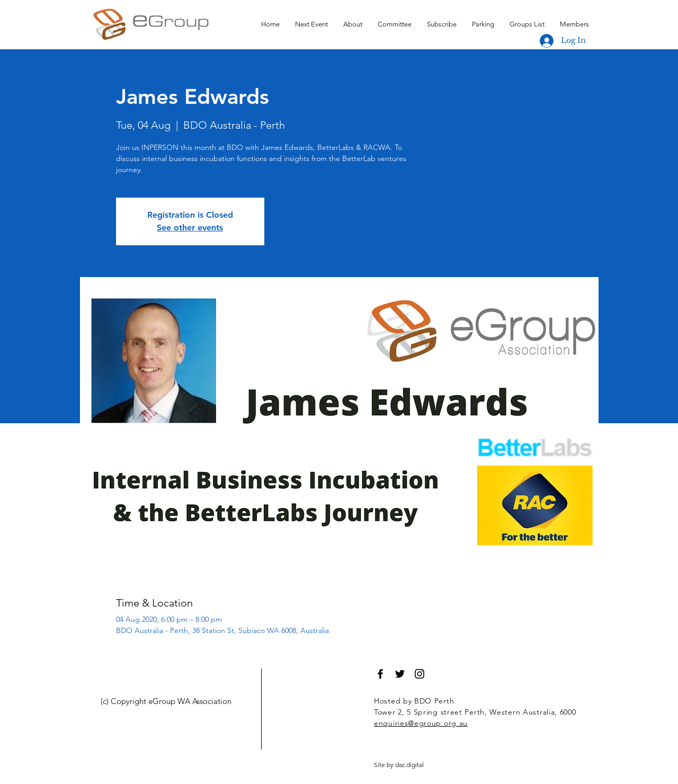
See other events (190, 228)
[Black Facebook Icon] (380, 674)
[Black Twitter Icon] (400, 674)
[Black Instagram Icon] (420, 674)
